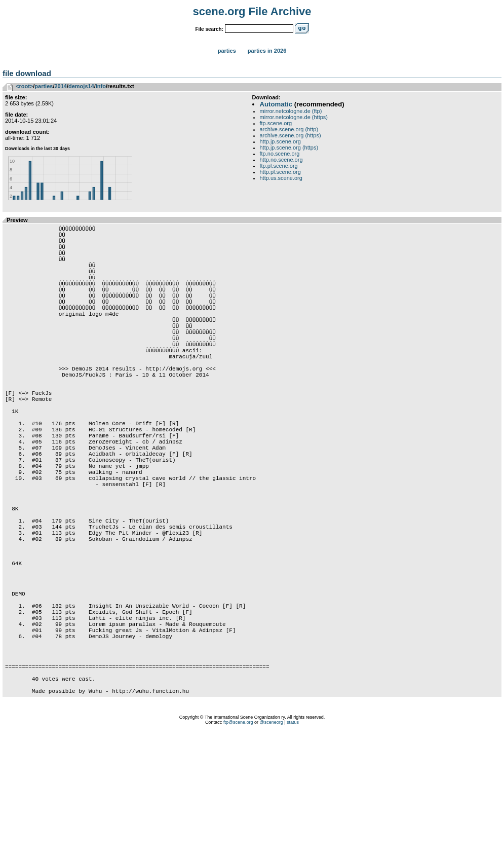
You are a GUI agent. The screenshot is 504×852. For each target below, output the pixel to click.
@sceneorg (272, 839)
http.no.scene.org (281, 160)
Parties (227, 51)
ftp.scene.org (276, 123)
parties (44, 86)
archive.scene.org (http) (289, 129)
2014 (60, 86)
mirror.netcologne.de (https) (294, 117)
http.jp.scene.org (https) (289, 147)
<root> (24, 86)
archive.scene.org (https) (290, 135)
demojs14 (81, 86)
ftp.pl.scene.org (279, 166)
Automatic (276, 104)
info (101, 86)
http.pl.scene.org (280, 172)
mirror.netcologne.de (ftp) (291, 111)
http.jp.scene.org (280, 141)
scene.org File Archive (252, 11)
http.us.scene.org (281, 178)
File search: (209, 29)
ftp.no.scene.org (280, 154)
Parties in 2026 (267, 51)
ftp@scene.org (238, 839)
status (293, 839)
